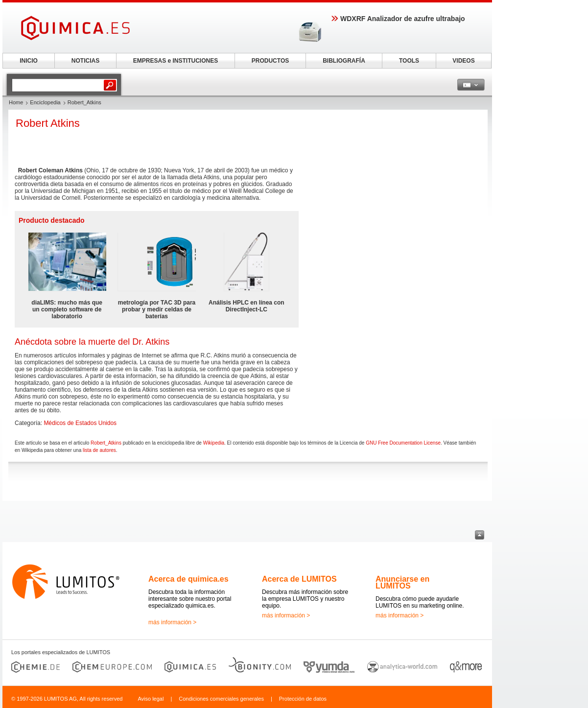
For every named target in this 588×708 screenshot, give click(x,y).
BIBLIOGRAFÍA (344, 61)
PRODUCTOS (270, 61)
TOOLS (409, 61)
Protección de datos (303, 699)
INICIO (29, 61)
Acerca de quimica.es (188, 579)
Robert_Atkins (106, 443)
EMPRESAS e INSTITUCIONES (176, 61)
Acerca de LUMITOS (299, 579)
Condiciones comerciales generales (221, 699)
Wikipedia (214, 443)
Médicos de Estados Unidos (80, 423)
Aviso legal (151, 699)
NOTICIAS (85, 61)
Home (16, 102)
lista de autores (99, 450)
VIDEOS (463, 61)
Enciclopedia (45, 102)
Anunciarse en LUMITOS (402, 582)
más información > (172, 622)
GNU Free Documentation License (403, 443)
